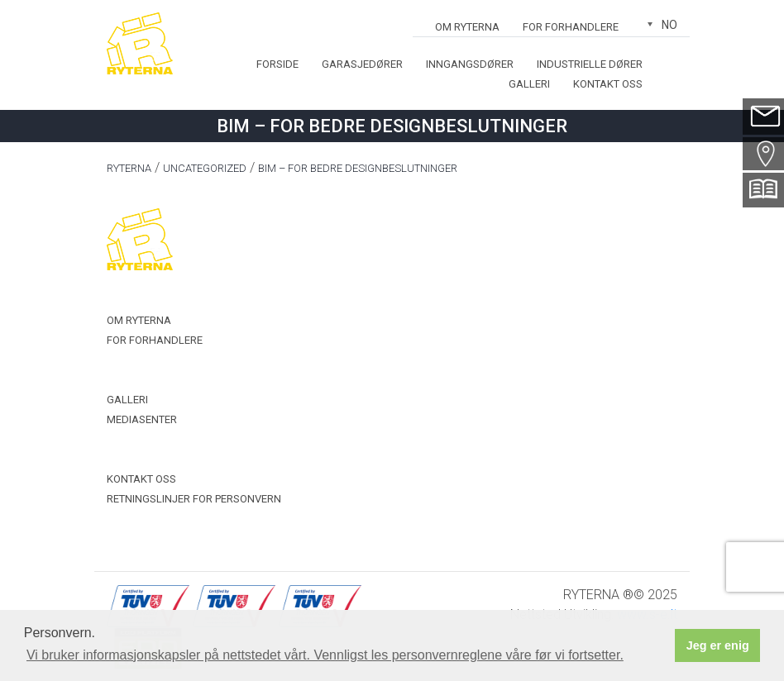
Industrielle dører (590, 64)
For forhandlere (571, 27)
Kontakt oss (608, 84)
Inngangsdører (470, 64)
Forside (277, 64)
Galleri (529, 84)
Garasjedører (362, 64)
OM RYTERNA (467, 27)
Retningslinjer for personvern (194, 499)
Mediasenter (142, 419)
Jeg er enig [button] (718, 645)
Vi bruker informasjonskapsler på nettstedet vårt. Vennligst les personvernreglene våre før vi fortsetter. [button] (325, 655)
